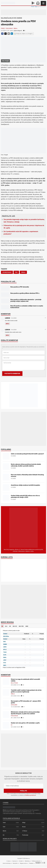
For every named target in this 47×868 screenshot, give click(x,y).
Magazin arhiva (23, 863)
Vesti (4, 823)
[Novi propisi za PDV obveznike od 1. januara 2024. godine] (6, 703)
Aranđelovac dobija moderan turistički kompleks (25, 485)
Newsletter (15, 863)
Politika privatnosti (36, 861)
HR (10, 626)
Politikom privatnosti (30, 795)
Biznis (5, 831)
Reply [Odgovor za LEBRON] (8, 324)
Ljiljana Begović (18, 31)
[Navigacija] (43, 3)
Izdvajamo (14, 705)
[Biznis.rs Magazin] (23, 528)
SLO (6, 626)
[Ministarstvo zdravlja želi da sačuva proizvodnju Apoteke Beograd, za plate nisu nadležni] (6, 714)
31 (23, 707)
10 (22, 696)
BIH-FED (21, 626)
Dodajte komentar (9, 340)
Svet (4, 827)
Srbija (15, 28)
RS (2, 626)
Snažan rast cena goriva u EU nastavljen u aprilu (25, 723)
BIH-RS (15, 626)
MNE (27, 626)
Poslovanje (9, 28)
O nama (8, 861)
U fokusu (25, 831)
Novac (24, 827)
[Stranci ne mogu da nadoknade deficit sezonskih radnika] (6, 682)
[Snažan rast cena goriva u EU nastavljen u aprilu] (6, 725)
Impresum (15, 861)
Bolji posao (14, 683)
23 (22, 685)
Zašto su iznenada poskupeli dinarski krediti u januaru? (27, 454)
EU (12, 725)
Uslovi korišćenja (7, 863)
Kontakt (21, 861)
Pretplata (31, 863)
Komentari (6, 314)
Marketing (27, 861)
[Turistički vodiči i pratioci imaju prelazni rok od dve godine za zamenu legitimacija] (6, 693)
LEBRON (7, 318)
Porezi (3, 28)
